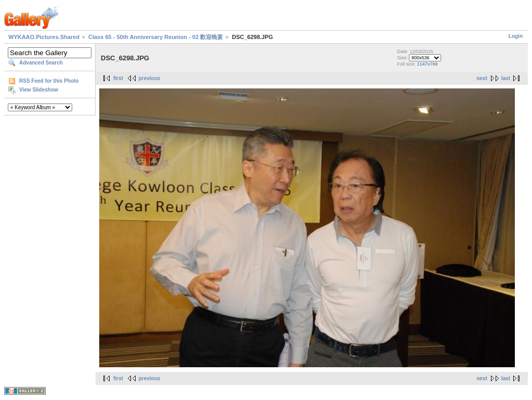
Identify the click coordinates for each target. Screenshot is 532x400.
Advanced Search (41, 63)
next (482, 78)
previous (150, 78)
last (506, 78)
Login (516, 36)
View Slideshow (39, 90)
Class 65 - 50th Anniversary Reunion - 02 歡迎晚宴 (156, 37)
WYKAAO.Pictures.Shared (44, 37)
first (118, 78)
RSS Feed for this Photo (49, 81)
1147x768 (427, 64)
